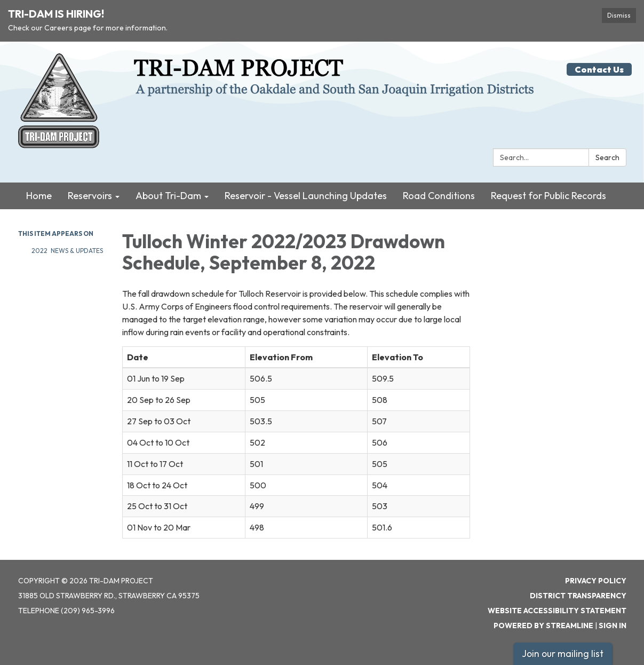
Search (607, 157)
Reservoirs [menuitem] (90, 196)
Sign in (613, 626)
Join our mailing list (563, 654)
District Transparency (578, 596)
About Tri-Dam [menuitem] (168, 196)
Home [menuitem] (39, 196)
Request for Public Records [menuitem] (548, 196)
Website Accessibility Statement (557, 611)
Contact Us (599, 69)
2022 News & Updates (67, 251)
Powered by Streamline (543, 626)
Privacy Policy (596, 581)
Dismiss (619, 15)
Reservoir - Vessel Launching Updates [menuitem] (306, 196)
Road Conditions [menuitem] (439, 196)
